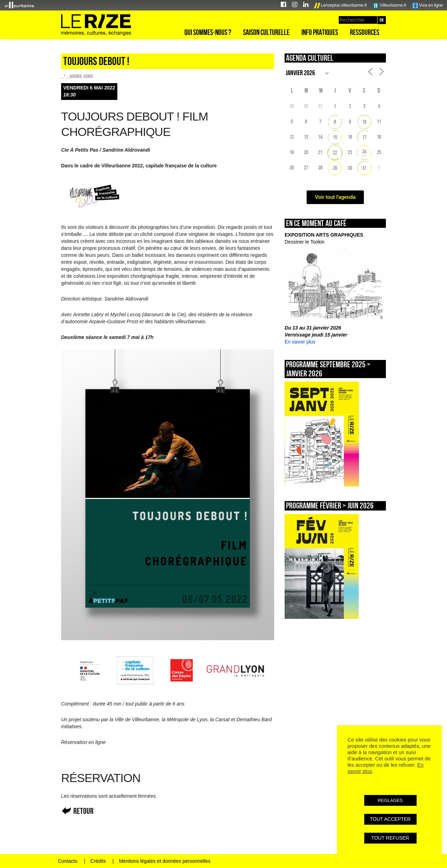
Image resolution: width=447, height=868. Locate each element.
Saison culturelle (266, 32)
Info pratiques (320, 32)
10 (364, 122)
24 (364, 151)
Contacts (68, 861)
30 (350, 168)
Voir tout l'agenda (335, 197)
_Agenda (75, 76)
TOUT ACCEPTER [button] (390, 819)
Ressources (365, 32)
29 (335, 168)
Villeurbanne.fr (390, 6)
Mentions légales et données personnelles (165, 861)
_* (63, 76)
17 (364, 137)
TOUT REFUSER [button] (390, 838)
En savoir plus (300, 342)
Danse (88, 76)
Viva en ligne (428, 6)
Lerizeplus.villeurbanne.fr (341, 6)
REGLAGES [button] (390, 800)
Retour (83, 811)
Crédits (98, 861)
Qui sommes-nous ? (208, 32)
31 (364, 168)
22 (335, 153)
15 (335, 137)
